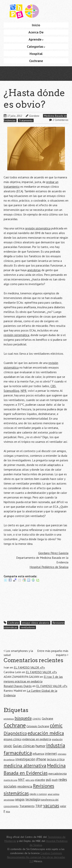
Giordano (34, 116)
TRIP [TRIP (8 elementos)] (39, 806)
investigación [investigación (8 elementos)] (25, 759)
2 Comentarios (60, 120)
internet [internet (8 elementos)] (51, 753)
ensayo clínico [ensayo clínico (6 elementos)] (13, 739)
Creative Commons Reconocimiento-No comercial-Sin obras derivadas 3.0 (36, 857)
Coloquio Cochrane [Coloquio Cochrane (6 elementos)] (38, 726)
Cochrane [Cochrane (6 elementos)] (48, 719)
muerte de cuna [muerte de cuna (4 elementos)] (10, 780)
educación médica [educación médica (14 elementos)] (46, 733)
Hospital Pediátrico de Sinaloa (49, 567)
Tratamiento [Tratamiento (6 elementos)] (27, 806)
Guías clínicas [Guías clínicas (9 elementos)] (24, 746)
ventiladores (28, 627)
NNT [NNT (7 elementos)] (21, 780)
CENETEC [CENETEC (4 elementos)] (37, 719)
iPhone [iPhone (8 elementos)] (41, 759)
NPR (24, 391)
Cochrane (36, 61)
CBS (53, 386)
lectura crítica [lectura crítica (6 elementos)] (56, 759)
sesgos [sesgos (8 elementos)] (20, 799)
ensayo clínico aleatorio (36, 623)
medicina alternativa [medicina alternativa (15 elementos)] (25, 765)
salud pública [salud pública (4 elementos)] (53, 794)
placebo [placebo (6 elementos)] (40, 780)
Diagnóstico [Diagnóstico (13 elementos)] (15, 733)
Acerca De (36, 32)
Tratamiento (26, 120)
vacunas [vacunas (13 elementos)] (51, 805)
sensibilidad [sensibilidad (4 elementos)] (9, 800)
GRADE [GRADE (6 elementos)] (8, 746)
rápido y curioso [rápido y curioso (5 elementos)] (38, 794)
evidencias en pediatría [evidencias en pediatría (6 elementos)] (37, 739)
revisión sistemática (38, 228)
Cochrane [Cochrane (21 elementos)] (15, 725)
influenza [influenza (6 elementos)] (38, 754)
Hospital (36, 54)
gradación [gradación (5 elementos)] (57, 739)
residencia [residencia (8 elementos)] (25, 786)
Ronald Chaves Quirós (18, 686)
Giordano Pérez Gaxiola (53, 553)
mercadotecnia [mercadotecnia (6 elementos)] (58, 774)
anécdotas (34, 270)
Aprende (35, 39)
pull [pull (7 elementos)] (48, 780)
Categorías (35, 46)
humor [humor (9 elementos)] (41, 746)
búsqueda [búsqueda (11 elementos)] (23, 718)
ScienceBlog (11, 391)
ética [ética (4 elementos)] (8, 812)
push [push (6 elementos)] (55, 780)
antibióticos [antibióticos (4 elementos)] (9, 719)
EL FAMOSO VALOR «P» (29, 667)
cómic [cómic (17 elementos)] (56, 725)
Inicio (36, 25)
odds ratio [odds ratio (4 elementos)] (30, 780)
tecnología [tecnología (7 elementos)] (33, 799)
